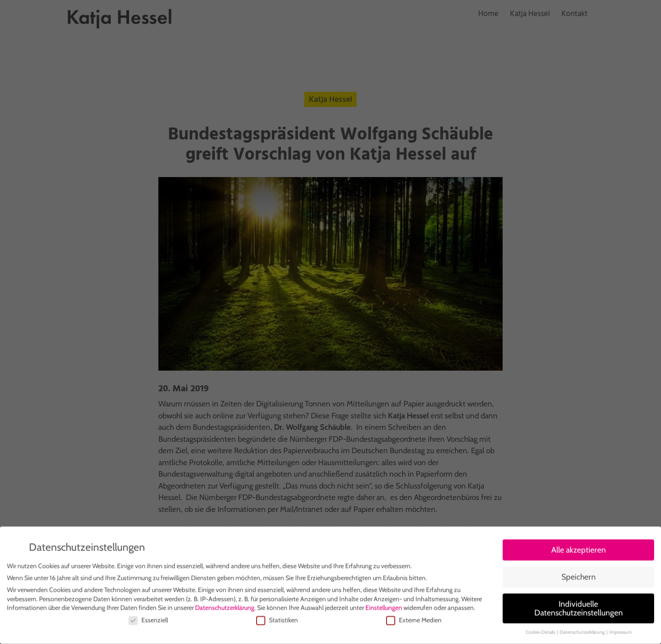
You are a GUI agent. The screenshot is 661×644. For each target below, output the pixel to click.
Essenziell (148, 622)
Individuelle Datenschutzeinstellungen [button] (579, 610)
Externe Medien (414, 622)
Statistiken (277, 622)
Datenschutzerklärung (225, 610)
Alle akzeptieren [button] (579, 552)
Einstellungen (384, 610)
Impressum (620, 635)
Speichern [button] (579, 579)
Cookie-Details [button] (541, 635)
